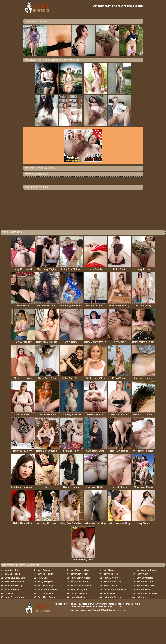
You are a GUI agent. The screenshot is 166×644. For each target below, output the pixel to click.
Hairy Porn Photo (79, 609)
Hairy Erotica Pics (113, 609)
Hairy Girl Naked (12, 601)
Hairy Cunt (43, 605)
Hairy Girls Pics (110, 601)
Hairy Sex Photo (12, 597)
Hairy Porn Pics (46, 621)
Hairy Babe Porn (145, 609)
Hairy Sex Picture (45, 601)
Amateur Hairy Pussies (115, 617)
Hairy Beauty (109, 597)
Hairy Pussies (143, 617)
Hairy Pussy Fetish (79, 601)
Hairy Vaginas (44, 597)
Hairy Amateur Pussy (146, 597)
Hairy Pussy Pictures (147, 621)
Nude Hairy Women (14, 609)
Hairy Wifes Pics (79, 621)
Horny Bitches (78, 624)
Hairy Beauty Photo (80, 605)
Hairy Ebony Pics (13, 617)
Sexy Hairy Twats (46, 624)
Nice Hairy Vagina (47, 613)
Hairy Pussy (143, 601)
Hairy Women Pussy (81, 613)
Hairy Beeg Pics (46, 609)
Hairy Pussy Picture (79, 597)
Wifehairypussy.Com (15, 605)
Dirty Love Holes (145, 605)
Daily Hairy (10, 621)
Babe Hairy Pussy (14, 613)
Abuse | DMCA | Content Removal (109, 637)
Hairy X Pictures (112, 605)
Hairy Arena (142, 624)
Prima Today (110, 621)
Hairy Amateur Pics (146, 613)
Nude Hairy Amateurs (48, 617)
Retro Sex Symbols (80, 617)
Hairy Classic (110, 613)
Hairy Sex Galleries (113, 624)
